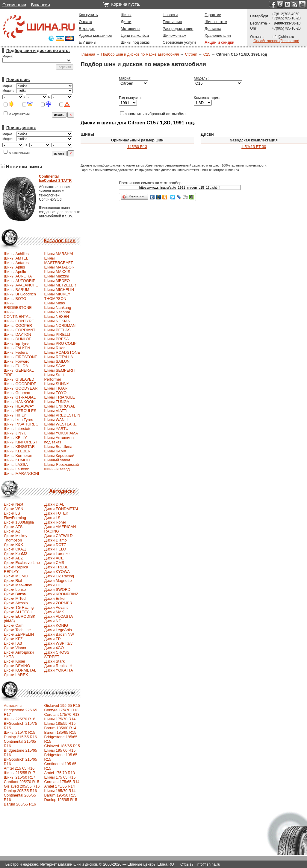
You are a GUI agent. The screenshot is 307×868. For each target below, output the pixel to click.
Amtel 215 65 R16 (19, 768)
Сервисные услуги (179, 42)
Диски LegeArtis (58, 630)
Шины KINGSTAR (19, 447)
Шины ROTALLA (58, 357)
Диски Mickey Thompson (16, 538)
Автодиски (62, 491)
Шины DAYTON (18, 334)
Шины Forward (17, 361)
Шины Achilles (16, 254)
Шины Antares (16, 263)
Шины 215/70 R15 (20, 732)
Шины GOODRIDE (20, 384)
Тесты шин (172, 22)
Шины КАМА (55, 451)
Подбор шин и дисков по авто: (38, 51)
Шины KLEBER (17, 451)
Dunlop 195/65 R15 (61, 800)
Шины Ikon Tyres (19, 420)
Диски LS (52, 518)
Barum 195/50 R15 (60, 795)
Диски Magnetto (58, 581)
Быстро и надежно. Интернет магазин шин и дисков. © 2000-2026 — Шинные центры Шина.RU (90, 864)
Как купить (88, 15)
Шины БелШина (58, 447)
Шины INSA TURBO (21, 424)
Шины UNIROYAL (59, 406)
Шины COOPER (18, 325)
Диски (126, 22)
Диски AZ (12, 531)
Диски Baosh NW (59, 634)
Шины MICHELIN (59, 290)
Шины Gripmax (17, 393)
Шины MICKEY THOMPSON (57, 296)
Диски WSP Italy (58, 643)
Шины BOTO (15, 299)
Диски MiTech (16, 598)
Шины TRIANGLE (59, 397)
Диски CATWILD (58, 536)
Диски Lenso (15, 589)
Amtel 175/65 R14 (59, 786)
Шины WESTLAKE (60, 424)
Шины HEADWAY (19, 406)
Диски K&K (13, 545)
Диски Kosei (15, 661)
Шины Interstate (18, 429)
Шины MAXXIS (57, 272)
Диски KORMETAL (20, 670)
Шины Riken (55, 348)
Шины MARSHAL (59, 254)
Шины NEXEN (56, 316)
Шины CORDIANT (20, 330)
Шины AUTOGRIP (20, 281)
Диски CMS (54, 563)
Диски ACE (54, 558)
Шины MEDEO (57, 281)
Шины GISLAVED (19, 379)
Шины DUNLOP (18, 339)
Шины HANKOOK (19, 402)
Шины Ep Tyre (16, 343)
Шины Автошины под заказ (59, 440)
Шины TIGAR (56, 388)
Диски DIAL (54, 504)
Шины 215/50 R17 (20, 777)
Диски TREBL (56, 567)
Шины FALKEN (17, 348)
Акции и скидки (220, 42)
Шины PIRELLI (57, 334)
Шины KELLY (16, 438)
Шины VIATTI (56, 411)
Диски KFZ (13, 639)
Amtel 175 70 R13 (59, 773)
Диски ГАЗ (13, 643)
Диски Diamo (55, 540)
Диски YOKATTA (58, 670)
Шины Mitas (54, 303)
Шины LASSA (16, 464)
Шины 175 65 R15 (60, 777)
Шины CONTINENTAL (17, 314)
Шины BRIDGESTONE (18, 305)
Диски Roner (55, 522)
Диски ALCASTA (58, 616)
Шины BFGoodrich (20, 294)
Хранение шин (218, 35)
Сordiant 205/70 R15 (22, 782)
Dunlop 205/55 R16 (20, 791)
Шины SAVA (55, 366)
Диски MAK (54, 612)
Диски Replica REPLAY (16, 569)
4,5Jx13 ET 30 (254, 147)
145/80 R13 (137, 147)
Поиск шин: (18, 80)
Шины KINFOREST (21, 442)
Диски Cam (14, 625)
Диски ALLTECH (18, 612)
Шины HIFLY (15, 415)
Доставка (213, 29)
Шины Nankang (58, 308)
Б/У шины (87, 42)
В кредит (87, 29)
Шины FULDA (16, 366)
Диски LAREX (16, 675)
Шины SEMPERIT (60, 370)
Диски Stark (54, 661)
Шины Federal (16, 352)
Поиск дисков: (21, 128)
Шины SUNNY (57, 384)
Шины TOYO (55, 393)
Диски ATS (13, 527)
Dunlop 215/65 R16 (20, 737)
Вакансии (40, 5)
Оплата (86, 22)
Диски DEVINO (17, 666)
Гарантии (213, 15)
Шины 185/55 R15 (60, 723)
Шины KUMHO (17, 460)
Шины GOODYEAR (21, 388)
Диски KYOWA (57, 572)
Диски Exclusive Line (22, 563)
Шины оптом (216, 22)
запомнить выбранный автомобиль (154, 114)
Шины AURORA (18, 276)
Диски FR (52, 639)
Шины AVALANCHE (21, 285)
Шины (126, 15)
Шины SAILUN (57, 361)
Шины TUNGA (57, 402)
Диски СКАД (15, 549)
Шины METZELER (60, 285)
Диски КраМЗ (16, 554)
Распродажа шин (178, 29)
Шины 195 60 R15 (60, 750)
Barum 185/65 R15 (60, 732)
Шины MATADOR (59, 267)
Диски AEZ (13, 558)
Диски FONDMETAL (61, 509)
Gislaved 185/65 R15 (62, 746)
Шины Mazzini (56, 276)
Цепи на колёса (135, 35)
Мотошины (130, 29)
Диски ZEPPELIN (19, 634)
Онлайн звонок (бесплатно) (276, 41)
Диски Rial (13, 581)
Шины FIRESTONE (21, 357)
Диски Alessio (16, 603)
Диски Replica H (58, 666)
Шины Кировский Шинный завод (59, 458)
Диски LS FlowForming (15, 515)
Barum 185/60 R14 (60, 728)
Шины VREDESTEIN (62, 415)
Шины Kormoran (18, 456)
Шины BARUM (17, 290)
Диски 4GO (54, 648)
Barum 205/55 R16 (20, 804)
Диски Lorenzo (57, 554)
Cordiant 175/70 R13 (62, 714)
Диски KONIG (56, 625)
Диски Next (14, 504)
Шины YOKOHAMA (61, 433)
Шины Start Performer (54, 377)
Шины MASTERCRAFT (58, 260)
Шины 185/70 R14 (60, 791)
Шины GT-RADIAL (20, 397)
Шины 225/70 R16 (20, 719)
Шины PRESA (56, 339)
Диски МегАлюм (18, 585)
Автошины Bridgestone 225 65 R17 (21, 710)
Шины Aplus (15, 267)
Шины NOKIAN (57, 321)
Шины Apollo (15, 272)
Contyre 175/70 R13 (61, 710)
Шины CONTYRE (19, 321)
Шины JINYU (15, 433)
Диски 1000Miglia (19, 522)
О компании (14, 5)
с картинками (17, 114)
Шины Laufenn (17, 469)
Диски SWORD (57, 589)
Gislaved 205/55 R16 (22, 786)
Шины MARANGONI (22, 473)
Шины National (57, 312)
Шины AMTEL (16, 258)
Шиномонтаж (174, 35)
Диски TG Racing (19, 607)
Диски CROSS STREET (57, 655)
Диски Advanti (56, 607)
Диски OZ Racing (59, 576)
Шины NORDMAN (60, 325)
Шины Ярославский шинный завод (61, 467)
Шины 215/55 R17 (20, 773)
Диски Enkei (55, 598)
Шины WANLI (56, 420)
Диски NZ (52, 621)
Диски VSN (14, 509)
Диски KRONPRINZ (61, 594)
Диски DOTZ (55, 545)
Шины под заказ (135, 42)
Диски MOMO (16, 576)
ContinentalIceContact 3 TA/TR (55, 179)
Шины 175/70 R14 (60, 719)
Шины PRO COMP (60, 343)
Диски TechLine (17, 630)
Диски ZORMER (58, 603)
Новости (170, 15)
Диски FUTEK (56, 513)
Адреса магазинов (95, 35)
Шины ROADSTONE (62, 352)
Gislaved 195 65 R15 (62, 705)
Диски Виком (15, 594)
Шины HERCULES (20, 411)
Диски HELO (55, 549)
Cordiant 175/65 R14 (62, 782)
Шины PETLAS (57, 330)
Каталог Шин (60, 241)
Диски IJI (52, 585)
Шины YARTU (56, 429)
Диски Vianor (15, 648)
